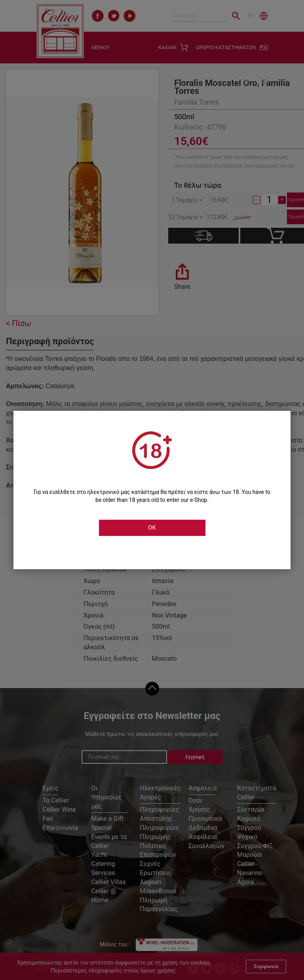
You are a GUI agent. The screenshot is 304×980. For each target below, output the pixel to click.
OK (152, 528)
